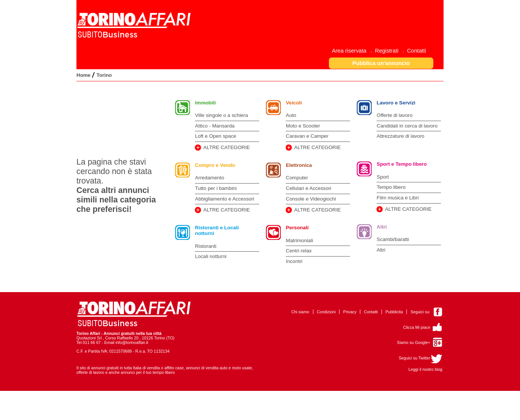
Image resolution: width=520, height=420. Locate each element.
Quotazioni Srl (89, 338)
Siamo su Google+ (414, 342)
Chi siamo (300, 312)
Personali (297, 228)
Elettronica (299, 165)
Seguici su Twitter (414, 358)
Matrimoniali (299, 240)
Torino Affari (88, 333)
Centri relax (299, 251)
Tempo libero (391, 187)
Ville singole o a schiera (221, 115)
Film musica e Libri (398, 198)
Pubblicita (394, 312)
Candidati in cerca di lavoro (407, 126)
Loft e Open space (216, 136)
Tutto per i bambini (216, 188)
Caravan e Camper (307, 136)
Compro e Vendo (215, 165)
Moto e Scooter (303, 126)
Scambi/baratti (393, 239)
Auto (291, 115)
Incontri (294, 261)
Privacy (350, 312)
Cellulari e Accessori (308, 188)
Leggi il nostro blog (425, 369)
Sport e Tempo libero (402, 164)
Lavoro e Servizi (396, 103)
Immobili (205, 103)
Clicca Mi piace (417, 327)
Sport (383, 177)
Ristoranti (206, 246)
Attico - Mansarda (215, 126)
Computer (297, 178)
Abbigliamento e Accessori (224, 199)
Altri (382, 227)
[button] (381, 63)
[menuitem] (352, 51)
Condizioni (326, 312)
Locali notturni (211, 256)
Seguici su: (420, 312)
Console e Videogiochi (311, 199)
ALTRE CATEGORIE (227, 147)
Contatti (371, 312)
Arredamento (209, 178)
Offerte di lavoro (395, 115)
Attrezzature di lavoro (400, 136)
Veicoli (294, 103)
